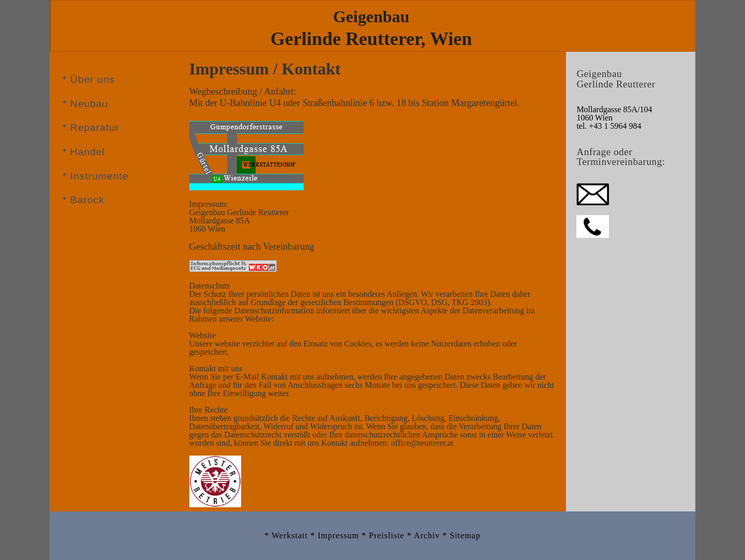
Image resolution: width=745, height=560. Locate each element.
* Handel (84, 152)
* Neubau (85, 104)
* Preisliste (384, 535)
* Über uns (89, 79)
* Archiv (425, 535)
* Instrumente (95, 176)
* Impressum (336, 535)
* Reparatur (91, 127)
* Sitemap (461, 535)
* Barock (84, 200)
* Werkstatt (287, 535)
